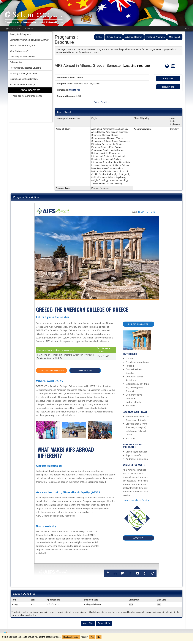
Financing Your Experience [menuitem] (22, 57)
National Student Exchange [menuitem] (23, 85)
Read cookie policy (71, 637)
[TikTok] (153, 573)
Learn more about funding (136, 500)
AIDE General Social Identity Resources (55, 516)
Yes (92, 637)
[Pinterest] (145, 573)
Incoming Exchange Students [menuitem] (24, 73)
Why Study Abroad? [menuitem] (19, 51)
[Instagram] (108, 573)
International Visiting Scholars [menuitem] (24, 79)
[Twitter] (123, 573)
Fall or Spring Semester (53, 317)
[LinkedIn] (115, 573)
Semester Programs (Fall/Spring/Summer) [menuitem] (29, 40)
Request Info (168, 87)
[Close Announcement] (180, 49)
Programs (16, 29)
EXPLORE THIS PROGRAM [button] (52, 370)
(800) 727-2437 (147, 212)
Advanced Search (134, 37)
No (99, 637)
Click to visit (75, 90)
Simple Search (114, 37)
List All (99, 37)
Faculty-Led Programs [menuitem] (20, 34)
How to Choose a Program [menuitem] (22, 45)
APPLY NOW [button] (138, 538)
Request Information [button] (138, 324)
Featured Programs (156, 37)
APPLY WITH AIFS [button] (85, 370)
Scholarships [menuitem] (16, 62)
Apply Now (168, 79)
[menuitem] (30, 105)
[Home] (53, 211)
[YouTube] (138, 573)
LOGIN (186, 29)
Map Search (175, 37)
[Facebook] (130, 573)
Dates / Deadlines (102, 102)
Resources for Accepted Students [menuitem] (25, 68)
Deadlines (28, 29)
